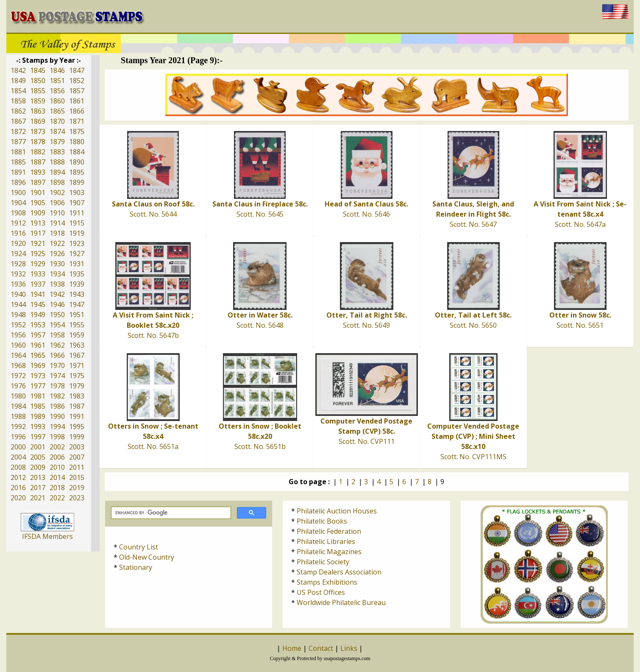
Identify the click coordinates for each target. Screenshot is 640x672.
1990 (57, 416)
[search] (170, 513)
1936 (18, 284)
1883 (57, 152)
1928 (18, 264)
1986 (57, 406)
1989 (38, 416)
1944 (18, 304)
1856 (57, 91)
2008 (18, 467)
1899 (77, 182)
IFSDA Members (47, 536)
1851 (57, 81)
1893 (38, 172)
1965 (38, 355)
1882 (38, 152)
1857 (77, 91)
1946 (57, 304)
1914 (57, 223)
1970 (57, 365)
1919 (77, 233)
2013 (38, 477)
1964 (18, 355)
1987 (77, 406)
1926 (57, 254)
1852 (77, 81)
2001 (38, 447)
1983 (77, 396)
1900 (18, 192)
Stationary (136, 567)
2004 (18, 457)
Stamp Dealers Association (339, 572)
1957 (38, 335)
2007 (77, 457)
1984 (18, 406)
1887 (38, 162)
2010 (57, 467)
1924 (18, 254)
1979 (77, 386)
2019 (77, 488)
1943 (77, 294)
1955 (77, 325)
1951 (77, 315)
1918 (57, 233)
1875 (77, 131)
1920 (18, 243)
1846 (57, 70)
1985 (38, 406)
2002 (57, 447)
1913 (38, 223)
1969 (38, 365)
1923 (77, 243)
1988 (18, 416)
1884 (77, 152)
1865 (57, 111)
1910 (57, 213)
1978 (57, 386)
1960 (18, 345)
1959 (77, 335)
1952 (18, 325)
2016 (18, 488)
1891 (18, 172)
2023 (77, 498)
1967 (77, 355)
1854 (18, 91)
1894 (57, 172)
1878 (38, 142)
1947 (77, 304)
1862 (18, 111)
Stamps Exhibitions (327, 582)
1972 (18, 376)
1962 (57, 345)
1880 (77, 142)
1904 (18, 203)
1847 (77, 70)
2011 (77, 467)
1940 (18, 294)
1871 (77, 121)
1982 (57, 396)
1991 (77, 416)
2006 (57, 457)
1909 (38, 213)
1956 (18, 335)
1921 (38, 243)
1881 (18, 152)
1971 (77, 365)
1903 (77, 192)
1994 (57, 427)
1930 (57, 264)
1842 (18, 70)
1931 (77, 264)
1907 (77, 203)
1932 (18, 274)
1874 (57, 131)
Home (292, 648)
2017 (38, 488)
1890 (77, 162)
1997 (38, 437)
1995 (77, 427)
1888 (57, 162)
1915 (77, 223)
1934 (57, 274)
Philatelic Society (323, 562)
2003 (77, 447)
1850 (38, 81)
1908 (18, 213)
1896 (18, 182)
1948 (18, 315)
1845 (38, 70)
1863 (38, 111)
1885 (18, 162)
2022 (57, 498)
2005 (38, 457)
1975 (77, 376)
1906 (57, 203)
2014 (57, 477)
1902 (57, 192)
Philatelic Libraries (326, 541)
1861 (77, 101)
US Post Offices (321, 592)
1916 (18, 233)
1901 (38, 192)
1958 (57, 335)
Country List (139, 547)
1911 (77, 213)
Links (349, 648)
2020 (18, 498)
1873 (38, 131)
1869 (38, 121)
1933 (38, 274)
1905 (38, 203)
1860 (57, 101)
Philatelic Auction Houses (337, 511)
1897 (38, 182)
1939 (77, 284)
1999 (77, 437)
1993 (38, 427)
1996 (18, 437)
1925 (38, 254)
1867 (18, 121)
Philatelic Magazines (329, 552)
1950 (57, 315)
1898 (57, 182)
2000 (18, 447)
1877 (18, 142)
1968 (18, 365)
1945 (38, 304)
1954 (57, 325)
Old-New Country (147, 557)
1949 (38, 315)
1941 (38, 294)
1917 (38, 233)
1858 (18, 101)
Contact (321, 648)
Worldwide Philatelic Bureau (341, 602)
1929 (38, 264)
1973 (38, 376)
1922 (57, 243)
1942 (57, 294)
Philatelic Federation (329, 531)
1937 (38, 284)
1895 (77, 172)
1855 (38, 91)
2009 (38, 467)
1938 (57, 284)
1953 (38, 325)
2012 (18, 477)
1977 (38, 386)
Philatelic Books (322, 521)
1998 (57, 437)
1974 (57, 376)
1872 (18, 131)
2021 (38, 498)
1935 (77, 274)
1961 (38, 345)
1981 (38, 396)
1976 (18, 386)
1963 (77, 345)
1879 (57, 142)
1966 (57, 355)
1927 (77, 254)
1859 (38, 101)
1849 (18, 81)
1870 (57, 121)
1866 (77, 111)
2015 (77, 477)
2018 (57, 488)
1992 (18, 427)
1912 (18, 223)
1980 (18, 396)
